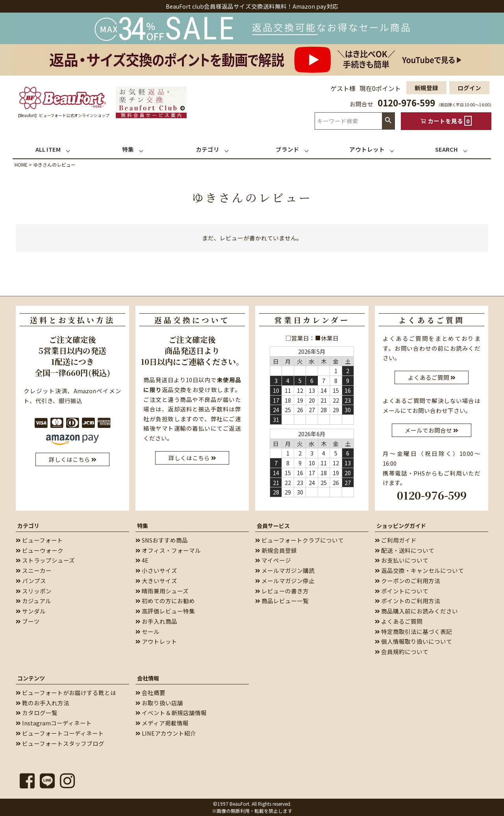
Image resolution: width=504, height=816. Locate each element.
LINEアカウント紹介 (166, 733)
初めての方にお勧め (165, 601)
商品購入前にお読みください (416, 611)
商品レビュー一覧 (282, 601)
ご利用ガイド (396, 540)
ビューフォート (39, 540)
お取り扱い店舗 (159, 703)
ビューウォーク (40, 550)
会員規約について (402, 651)
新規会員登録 (276, 550)
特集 (143, 526)
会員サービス (273, 526)
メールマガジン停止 (285, 581)
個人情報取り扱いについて (413, 641)
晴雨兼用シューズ (162, 591)
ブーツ (28, 621)
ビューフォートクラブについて (299, 540)
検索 (388, 121)
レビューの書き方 (282, 591)
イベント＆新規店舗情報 (171, 713)
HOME (21, 165)
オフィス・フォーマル (168, 550)
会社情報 (148, 678)
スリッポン (34, 591)
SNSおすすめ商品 (162, 540)
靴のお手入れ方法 (43, 703)
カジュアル (33, 601)
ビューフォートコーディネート (60, 733)
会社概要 (150, 692)
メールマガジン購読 (285, 570)
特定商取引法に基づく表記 (413, 631)
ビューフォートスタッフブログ (60, 743)
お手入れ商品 (156, 621)
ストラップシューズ (45, 560)
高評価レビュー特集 (165, 611)
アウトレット (156, 641)
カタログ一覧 (37, 713)
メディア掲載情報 (162, 723)
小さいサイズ (156, 570)
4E (142, 560)
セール (147, 631)
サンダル (31, 611)
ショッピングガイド (401, 526)
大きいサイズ (156, 581)
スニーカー (34, 570)
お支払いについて (402, 560)
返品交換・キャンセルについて (419, 570)
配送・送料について (405, 550)
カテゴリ (28, 526)
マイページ (273, 560)
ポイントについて (402, 591)
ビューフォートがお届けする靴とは (66, 692)
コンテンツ (31, 678)
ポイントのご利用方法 (408, 601)
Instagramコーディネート (54, 723)
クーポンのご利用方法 (408, 581)
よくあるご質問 (399, 621)
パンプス (31, 581)
